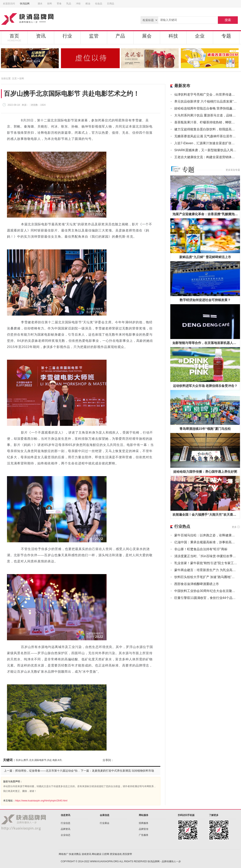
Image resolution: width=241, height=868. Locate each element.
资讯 (41, 36)
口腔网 (106, 854)
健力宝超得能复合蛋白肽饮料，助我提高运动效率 (206, 129)
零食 (59, 4)
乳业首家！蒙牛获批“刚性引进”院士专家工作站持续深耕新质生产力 (206, 563)
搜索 (228, 20)
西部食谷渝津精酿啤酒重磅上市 (197, 584)
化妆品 (99, 4)
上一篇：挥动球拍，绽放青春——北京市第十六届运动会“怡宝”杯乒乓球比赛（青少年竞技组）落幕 (65, 771)
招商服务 (144, 823)
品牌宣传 (144, 829)
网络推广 (64, 854)
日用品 (111, 4)
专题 (226, 36)
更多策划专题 (233, 170)
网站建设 (97, 854)
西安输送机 (116, 854)
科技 (173, 36)
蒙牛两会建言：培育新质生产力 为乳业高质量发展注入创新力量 (206, 570)
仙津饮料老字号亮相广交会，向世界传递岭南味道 (206, 94)
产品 (120, 36)
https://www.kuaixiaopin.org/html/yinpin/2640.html (41, 801)
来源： (25, 105)
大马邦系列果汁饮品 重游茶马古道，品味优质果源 (206, 115)
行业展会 (105, 823)
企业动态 (66, 835)
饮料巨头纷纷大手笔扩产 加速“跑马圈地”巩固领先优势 (206, 577)
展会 (147, 36)
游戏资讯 (86, 854)
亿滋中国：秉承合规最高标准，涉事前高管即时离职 (206, 542)
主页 (14, 78)
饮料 (50, 4)
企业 (200, 36)
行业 (67, 36)
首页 (14, 38)
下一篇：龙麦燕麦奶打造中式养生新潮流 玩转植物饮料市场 (117, 771)
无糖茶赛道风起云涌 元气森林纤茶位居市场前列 (206, 136)
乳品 (69, 4)
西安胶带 (127, 854)
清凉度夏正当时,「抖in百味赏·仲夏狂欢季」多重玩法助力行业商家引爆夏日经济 (206, 556)
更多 (234, 527)
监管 (94, 36)
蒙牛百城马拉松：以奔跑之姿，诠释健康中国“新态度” (206, 535)
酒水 (40, 4)
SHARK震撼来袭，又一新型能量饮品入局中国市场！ (206, 150)
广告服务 (144, 835)
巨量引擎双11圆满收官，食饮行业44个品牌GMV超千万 (206, 598)
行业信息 (66, 823)
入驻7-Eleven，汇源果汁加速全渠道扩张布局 (206, 143)
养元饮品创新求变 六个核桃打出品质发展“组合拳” (206, 101)
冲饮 (78, 4)
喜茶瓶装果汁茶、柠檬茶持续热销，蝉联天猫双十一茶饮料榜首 (206, 122)
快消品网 (26, 4)
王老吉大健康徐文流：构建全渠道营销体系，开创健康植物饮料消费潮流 (206, 157)
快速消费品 (75, 854)
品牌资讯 (66, 829)
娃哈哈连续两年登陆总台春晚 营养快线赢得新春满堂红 (206, 108)
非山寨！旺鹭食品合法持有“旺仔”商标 (201, 549)
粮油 (88, 4)
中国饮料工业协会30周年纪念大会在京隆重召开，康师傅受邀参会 (206, 591)
